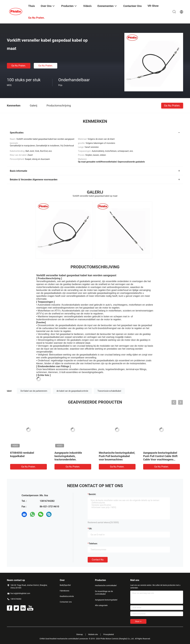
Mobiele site (93, 634)
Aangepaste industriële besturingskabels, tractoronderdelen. (68, 456)
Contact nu (98, 560)
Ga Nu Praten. (19, 66)
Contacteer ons (66, 602)
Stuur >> (138, 621)
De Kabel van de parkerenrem (34, 391)
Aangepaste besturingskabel (106, 600)
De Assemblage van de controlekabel (104, 593)
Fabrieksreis (65, 591)
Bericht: (92, 494)
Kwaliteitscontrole (67, 596)
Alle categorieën (101, 605)
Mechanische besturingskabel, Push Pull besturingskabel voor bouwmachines (117, 456)
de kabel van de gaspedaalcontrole (72, 391)
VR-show (153, 6)
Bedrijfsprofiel (65, 585)
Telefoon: (93, 544)
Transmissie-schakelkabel (109, 391)
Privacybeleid (109, 634)
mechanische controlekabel (106, 585)
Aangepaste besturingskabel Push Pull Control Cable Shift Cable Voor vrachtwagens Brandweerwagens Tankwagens (160, 459)
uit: (90, 529)
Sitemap (80, 634)
